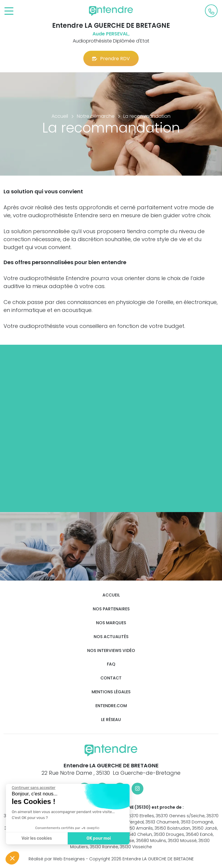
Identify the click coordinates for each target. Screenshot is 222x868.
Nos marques (111, 623)
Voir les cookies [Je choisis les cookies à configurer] (36, 838)
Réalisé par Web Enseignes (57, 859)
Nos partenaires (111, 609)
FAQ (111, 664)
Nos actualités (111, 637)
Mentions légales (111, 692)
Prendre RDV (111, 59)
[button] (12, 858)
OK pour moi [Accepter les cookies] (98, 838)
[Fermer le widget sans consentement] (33, 788)
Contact (111, 678)
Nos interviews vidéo (111, 651)
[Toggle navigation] (9, 11)
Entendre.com (111, 706)
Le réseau (111, 720)
